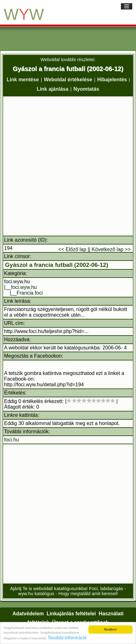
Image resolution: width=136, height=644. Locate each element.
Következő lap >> (111, 249)
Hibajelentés (112, 80)
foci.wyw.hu (24, 287)
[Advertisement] (68, 166)
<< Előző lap (72, 249)
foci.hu (11, 440)
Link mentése (23, 80)
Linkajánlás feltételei (71, 614)
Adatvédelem (28, 614)
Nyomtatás (86, 89)
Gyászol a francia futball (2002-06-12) (57, 265)
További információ (67, 638)
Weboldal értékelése (68, 80)
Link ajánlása (53, 89)
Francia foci (30, 293)
